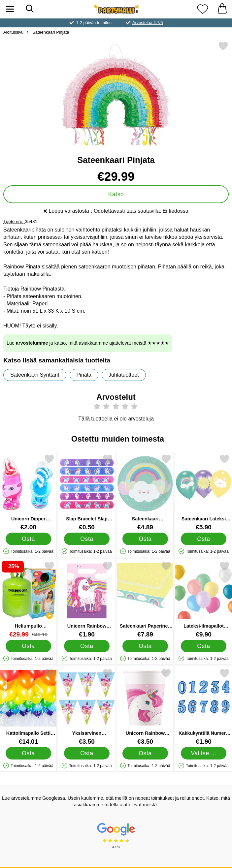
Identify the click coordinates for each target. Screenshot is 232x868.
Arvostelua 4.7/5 (148, 23)
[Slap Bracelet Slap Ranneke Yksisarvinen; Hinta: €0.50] (87, 492)
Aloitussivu (13, 32)
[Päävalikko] (10, 9)
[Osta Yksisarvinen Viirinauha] (87, 753)
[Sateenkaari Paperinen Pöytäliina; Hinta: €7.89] (145, 599)
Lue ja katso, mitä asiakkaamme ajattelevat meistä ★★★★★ (88, 343)
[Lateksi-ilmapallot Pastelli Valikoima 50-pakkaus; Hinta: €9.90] (204, 599)
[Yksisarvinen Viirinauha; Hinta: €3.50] (87, 707)
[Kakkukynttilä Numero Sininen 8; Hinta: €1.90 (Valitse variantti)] (204, 707)
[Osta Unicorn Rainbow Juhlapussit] (87, 646)
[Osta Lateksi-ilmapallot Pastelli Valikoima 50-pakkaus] (204, 646)
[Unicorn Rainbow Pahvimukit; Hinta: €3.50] (145, 707)
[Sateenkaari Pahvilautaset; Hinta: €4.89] (145, 492)
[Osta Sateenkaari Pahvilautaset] (145, 539)
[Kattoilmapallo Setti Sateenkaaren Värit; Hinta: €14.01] (28, 707)
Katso (116, 194)
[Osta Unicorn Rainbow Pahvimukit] (145, 753)
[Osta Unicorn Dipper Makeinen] (28, 539)
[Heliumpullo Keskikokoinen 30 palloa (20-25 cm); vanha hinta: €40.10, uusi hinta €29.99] (28, 599)
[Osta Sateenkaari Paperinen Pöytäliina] (145, 646)
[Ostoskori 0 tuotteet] (222, 9)
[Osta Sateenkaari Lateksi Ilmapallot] (204, 539)
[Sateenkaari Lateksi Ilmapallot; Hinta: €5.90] (204, 492)
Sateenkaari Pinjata (50, 32)
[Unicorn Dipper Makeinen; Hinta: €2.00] (28, 492)
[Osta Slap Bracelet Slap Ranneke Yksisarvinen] (87, 539)
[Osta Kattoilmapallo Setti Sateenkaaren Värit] (28, 753)
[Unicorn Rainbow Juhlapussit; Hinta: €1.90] (87, 599)
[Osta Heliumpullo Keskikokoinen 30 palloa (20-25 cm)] (28, 646)
